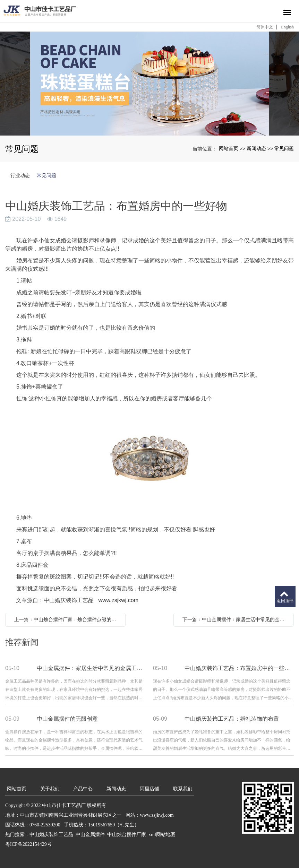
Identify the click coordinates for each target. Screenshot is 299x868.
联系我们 (183, 789)
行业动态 (20, 175)
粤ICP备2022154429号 (28, 844)
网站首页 (229, 148)
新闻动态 (256, 148)
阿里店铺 (149, 789)
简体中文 (265, 27)
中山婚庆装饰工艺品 (51, 835)
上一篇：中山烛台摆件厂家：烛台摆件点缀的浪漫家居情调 (67, 619)
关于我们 (50, 789)
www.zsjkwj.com (118, 600)
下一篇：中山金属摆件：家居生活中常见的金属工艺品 (235, 619)
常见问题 (284, 148)
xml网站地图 (162, 835)
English (287, 27)
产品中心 (83, 789)
